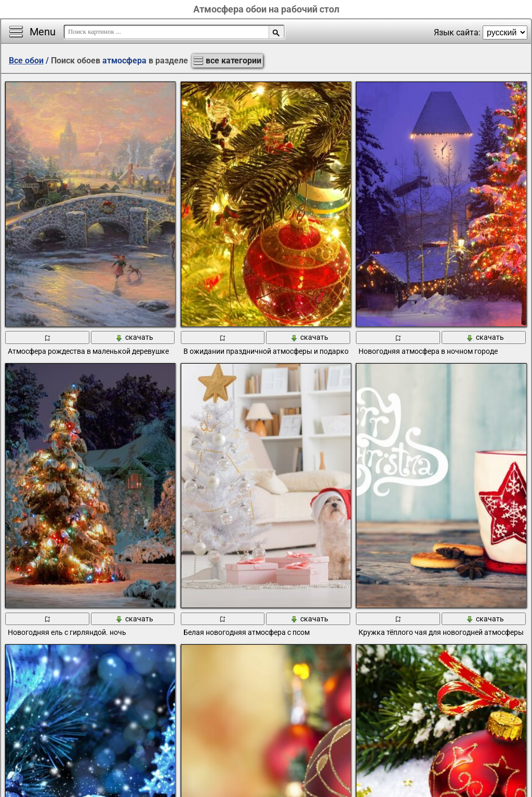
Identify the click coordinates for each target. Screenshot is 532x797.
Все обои (26, 61)
